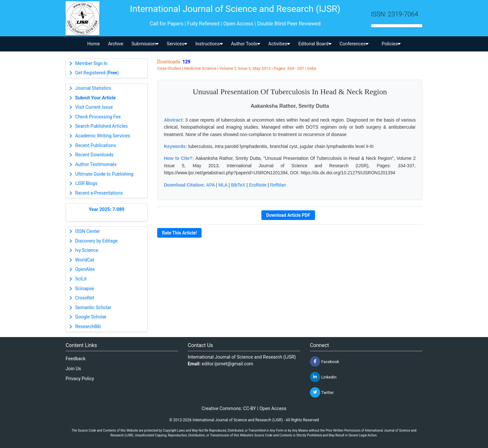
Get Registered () (97, 73)
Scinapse (85, 289)
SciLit (81, 279)
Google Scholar (91, 317)
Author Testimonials (96, 165)
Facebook (325, 361)
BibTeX (238, 185)
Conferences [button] (354, 44)
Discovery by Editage (96, 241)
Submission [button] (145, 44)
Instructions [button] (209, 44)
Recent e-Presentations (99, 193)
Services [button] (177, 44)
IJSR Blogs (86, 183)
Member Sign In (91, 64)
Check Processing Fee (98, 117)
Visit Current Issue (94, 107)
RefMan (278, 185)
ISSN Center (88, 231)
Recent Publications (96, 146)
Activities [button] (279, 44)
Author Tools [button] (245, 44)
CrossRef (85, 298)
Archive (116, 44)
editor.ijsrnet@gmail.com (228, 364)
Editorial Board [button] (315, 44)
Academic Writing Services (103, 136)
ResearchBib (88, 327)
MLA (223, 185)
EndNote (258, 185)
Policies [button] (391, 44)
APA (210, 185)
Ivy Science (87, 250)
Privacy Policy (80, 379)
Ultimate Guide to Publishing (104, 174)
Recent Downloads (94, 155)
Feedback (76, 359)
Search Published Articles (101, 126)
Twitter (322, 392)
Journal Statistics (93, 88)
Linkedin (323, 377)
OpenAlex (85, 269)
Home (94, 44)
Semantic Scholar (93, 308)
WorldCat (85, 260)
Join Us (73, 369)
